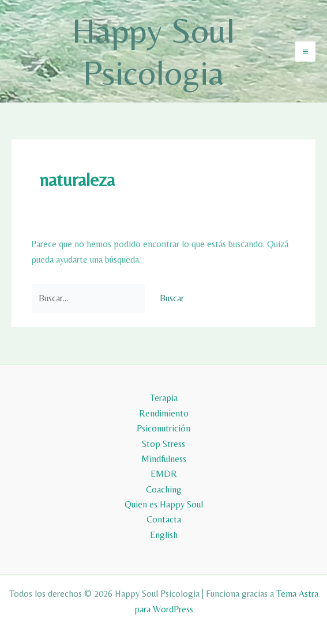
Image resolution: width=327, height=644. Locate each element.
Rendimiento (164, 413)
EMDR (164, 474)
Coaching (164, 489)
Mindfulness (164, 459)
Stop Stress (163, 444)
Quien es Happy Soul (164, 504)
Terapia (164, 398)
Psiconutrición (163, 428)
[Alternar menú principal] (305, 52)
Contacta (164, 519)
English (164, 535)
